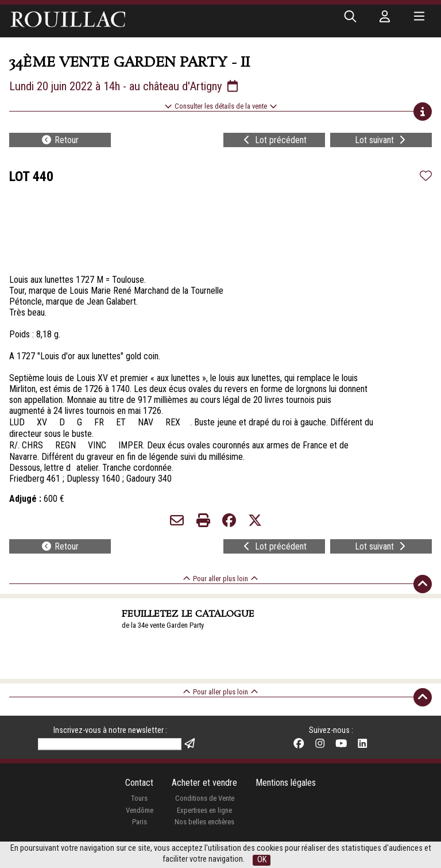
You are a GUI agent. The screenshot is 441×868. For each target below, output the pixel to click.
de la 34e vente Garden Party (163, 625)
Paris (140, 822)
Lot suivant (381, 140)
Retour (60, 140)
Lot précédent (274, 140)
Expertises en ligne (204, 810)
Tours (139, 798)
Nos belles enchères (204, 822)
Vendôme (140, 810)
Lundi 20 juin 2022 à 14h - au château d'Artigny (125, 86)
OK (262, 860)
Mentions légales (286, 783)
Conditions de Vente (205, 798)
